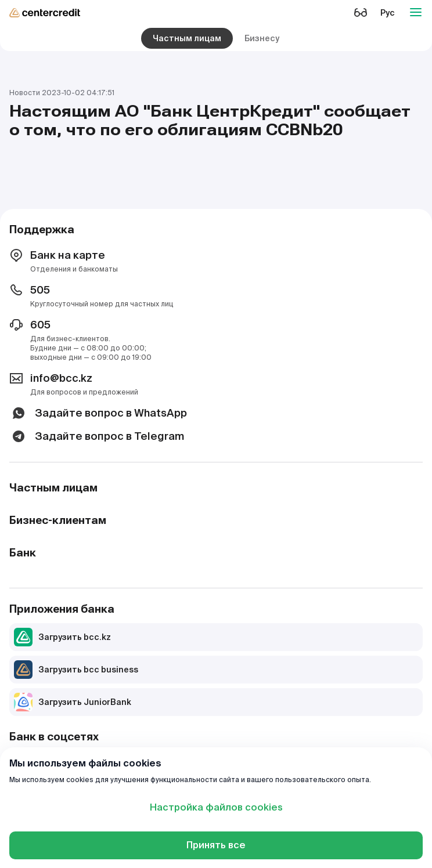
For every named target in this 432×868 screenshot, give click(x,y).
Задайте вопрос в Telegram (97, 436)
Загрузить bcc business (76, 670)
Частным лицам (187, 38)
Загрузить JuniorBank (73, 702)
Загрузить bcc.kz (62, 637)
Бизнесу (262, 38)
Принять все (216, 845)
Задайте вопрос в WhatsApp (98, 413)
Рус (388, 13)
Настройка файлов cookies (216, 807)
